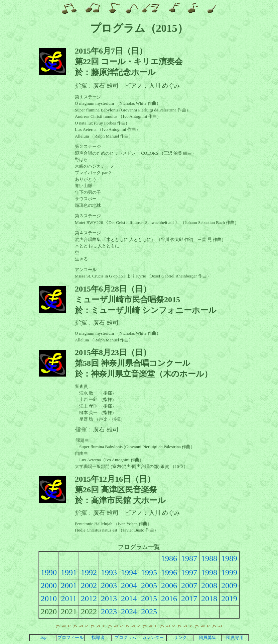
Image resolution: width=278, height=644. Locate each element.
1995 (149, 572)
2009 (229, 585)
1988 (209, 558)
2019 (229, 598)
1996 (169, 572)
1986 (169, 558)
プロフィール (71, 637)
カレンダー (153, 637)
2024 (129, 612)
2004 (129, 585)
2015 (149, 598)
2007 (189, 585)
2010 (49, 598)
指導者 (98, 637)
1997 (189, 572)
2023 (109, 612)
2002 (89, 585)
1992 (89, 572)
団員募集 (207, 637)
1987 (189, 558)
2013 (109, 598)
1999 (229, 572)
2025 (149, 612)
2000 (49, 585)
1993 (109, 572)
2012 (89, 598)
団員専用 (235, 637)
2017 (189, 598)
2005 (149, 585)
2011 (69, 598)
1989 (229, 558)
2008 (209, 585)
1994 (129, 572)
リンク (180, 637)
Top (43, 637)
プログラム (125, 637)
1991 (69, 572)
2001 (69, 585)
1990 (49, 572)
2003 (109, 585)
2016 (169, 598)
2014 (129, 598)
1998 (209, 572)
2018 (209, 598)
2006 (169, 585)
